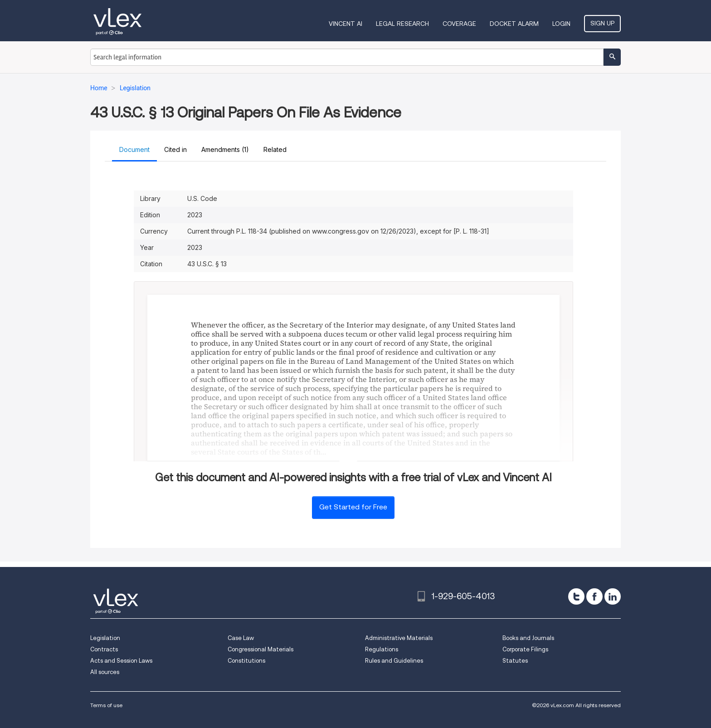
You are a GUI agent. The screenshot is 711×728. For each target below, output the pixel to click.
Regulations (382, 649)
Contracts (104, 649)
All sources (105, 672)
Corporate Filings (525, 649)
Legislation (105, 638)
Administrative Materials (399, 638)
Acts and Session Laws (121, 661)
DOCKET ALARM (514, 24)
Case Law (241, 638)
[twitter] (576, 596)
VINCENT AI (346, 24)
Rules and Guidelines (394, 661)
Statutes (515, 661)
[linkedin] (613, 596)
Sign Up (602, 23)
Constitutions (246, 661)
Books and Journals (528, 638)
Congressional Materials (261, 649)
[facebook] (594, 596)
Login (561, 24)
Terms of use (106, 705)
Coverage (459, 24)
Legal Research (402, 24)
